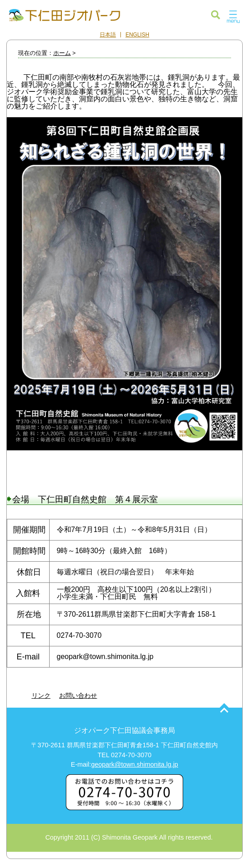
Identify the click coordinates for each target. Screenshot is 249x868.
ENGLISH (137, 35)
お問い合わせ (78, 695)
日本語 (108, 35)
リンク (41, 695)
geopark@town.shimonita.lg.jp (135, 764)
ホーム (62, 53)
